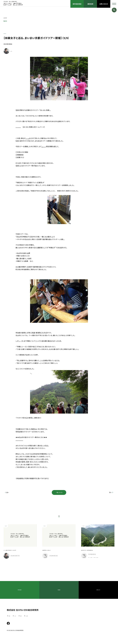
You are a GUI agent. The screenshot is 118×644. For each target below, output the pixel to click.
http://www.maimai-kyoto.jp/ (27, 127)
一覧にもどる (59, 493)
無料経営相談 (77, 4)
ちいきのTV (22, 619)
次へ (110, 492)
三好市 (91, 559)
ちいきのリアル (9, 33)
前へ (8, 492)
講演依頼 (90, 4)
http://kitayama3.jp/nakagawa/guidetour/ (33, 440)
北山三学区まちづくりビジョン (51, 146)
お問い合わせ (104, 4)
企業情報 (11, 619)
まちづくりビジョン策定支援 (35, 138)
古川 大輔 (13, 51)
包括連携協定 (99, 559)
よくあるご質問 (44, 619)
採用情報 (33, 619)
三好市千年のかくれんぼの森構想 (99, 561)
